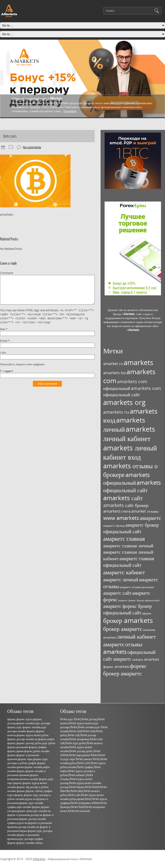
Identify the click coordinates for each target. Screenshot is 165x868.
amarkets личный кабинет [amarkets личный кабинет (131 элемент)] (129, 434)
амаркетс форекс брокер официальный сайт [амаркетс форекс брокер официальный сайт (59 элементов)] (128, 609)
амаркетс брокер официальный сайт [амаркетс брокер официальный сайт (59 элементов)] (131, 528)
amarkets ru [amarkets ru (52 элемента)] (116, 412)
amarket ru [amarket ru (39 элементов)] (113, 364)
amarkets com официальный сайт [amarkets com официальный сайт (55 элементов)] (132, 391)
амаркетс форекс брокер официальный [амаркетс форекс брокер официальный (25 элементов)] (139, 600)
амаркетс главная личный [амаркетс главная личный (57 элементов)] (128, 546)
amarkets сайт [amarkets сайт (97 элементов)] (123, 498)
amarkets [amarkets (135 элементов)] (138, 362)
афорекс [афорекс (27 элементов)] (147, 613)
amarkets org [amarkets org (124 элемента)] (124, 402)
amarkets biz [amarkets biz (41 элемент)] (114, 373)
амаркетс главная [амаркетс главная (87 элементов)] (124, 539)
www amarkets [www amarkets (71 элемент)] (121, 518)
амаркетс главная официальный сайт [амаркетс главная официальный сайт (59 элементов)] (129, 562)
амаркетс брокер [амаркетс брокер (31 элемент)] (114, 525)
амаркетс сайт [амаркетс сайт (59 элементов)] (117, 593)
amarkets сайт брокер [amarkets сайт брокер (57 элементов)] (126, 505)
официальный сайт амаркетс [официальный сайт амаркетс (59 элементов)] (129, 655)
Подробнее (70, 111)
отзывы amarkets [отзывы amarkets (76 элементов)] (123, 648)
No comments (32, 147)
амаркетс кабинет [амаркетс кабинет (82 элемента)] (124, 572)
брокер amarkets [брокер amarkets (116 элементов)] (128, 620)
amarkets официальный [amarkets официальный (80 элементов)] (126, 479)
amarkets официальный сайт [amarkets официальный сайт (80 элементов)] (132, 486)
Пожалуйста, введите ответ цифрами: (22, 370)
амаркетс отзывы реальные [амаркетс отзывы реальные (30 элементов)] (137, 587)
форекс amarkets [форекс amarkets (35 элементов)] (116, 666)
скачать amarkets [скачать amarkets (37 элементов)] (146, 659)
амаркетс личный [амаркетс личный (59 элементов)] (121, 579)
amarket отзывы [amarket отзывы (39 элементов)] (145, 511)
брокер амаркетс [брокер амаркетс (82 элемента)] (123, 629)
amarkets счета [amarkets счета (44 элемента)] (117, 511)
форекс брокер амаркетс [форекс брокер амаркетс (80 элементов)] (125, 670)
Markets (128, 314)
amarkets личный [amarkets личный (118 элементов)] (124, 424)
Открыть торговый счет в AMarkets (37, 99)
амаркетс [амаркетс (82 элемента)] (151, 518)
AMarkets (39, 859)
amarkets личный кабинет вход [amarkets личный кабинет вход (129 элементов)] (130, 452)
